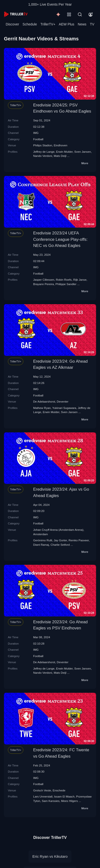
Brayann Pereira (43, 284)
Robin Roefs (64, 280)
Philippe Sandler (66, 284)
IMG (36, 133)
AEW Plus (66, 24)
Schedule (30, 24)
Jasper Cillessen (44, 280)
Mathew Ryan (42, 408)
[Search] (80, 14)
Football (38, 139)
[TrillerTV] (16, 14)
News (82, 24)
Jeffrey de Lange (44, 152)
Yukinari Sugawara (64, 408)
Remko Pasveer (79, 540)
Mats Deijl (60, 156)
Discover (12, 24)
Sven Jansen (83, 152)
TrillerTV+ (48, 24)
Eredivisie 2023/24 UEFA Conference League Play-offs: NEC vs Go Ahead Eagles (60, 239)
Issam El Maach (64, 796)
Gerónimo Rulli (43, 540)
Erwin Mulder (64, 152)
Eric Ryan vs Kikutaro (50, 856)
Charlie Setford (60, 545)
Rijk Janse (80, 280)
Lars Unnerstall (43, 796)
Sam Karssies (51, 801)
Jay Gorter (60, 540)
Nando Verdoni (43, 156)
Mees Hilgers (70, 801)
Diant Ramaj (41, 545)
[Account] (91, 14)
